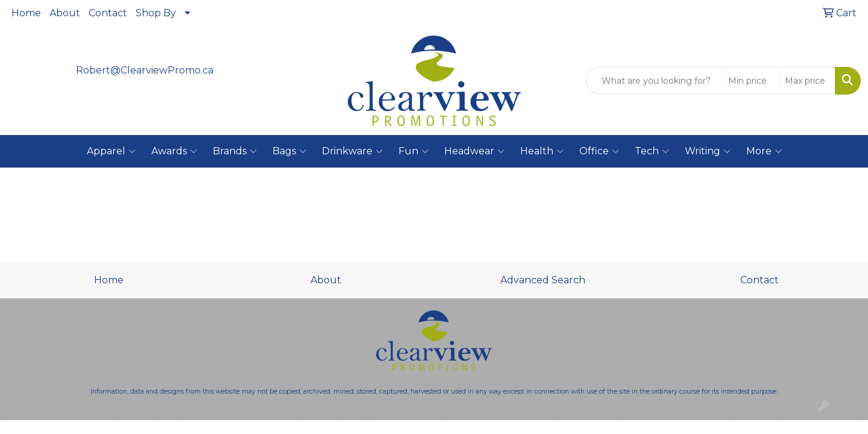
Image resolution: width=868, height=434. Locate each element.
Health (542, 151)
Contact (108, 13)
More (764, 151)
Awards (174, 151)
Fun (414, 151)
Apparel (111, 151)
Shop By (156, 13)
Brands (235, 151)
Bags (289, 151)
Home (26, 13)
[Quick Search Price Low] (750, 81)
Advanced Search (543, 280)
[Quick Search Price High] (807, 81)
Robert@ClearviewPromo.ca (145, 70)
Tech (652, 151)
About (65, 13)
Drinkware (352, 151)
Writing (708, 151)
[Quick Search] (654, 81)
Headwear (474, 151)
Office (599, 151)
